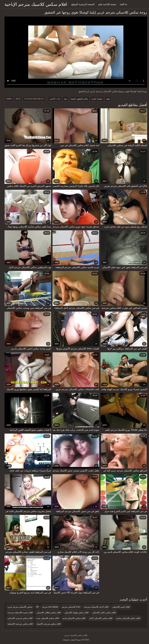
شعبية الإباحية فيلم (106, 4)
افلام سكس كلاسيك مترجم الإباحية (34, 4)
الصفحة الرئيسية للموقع (82, 4)
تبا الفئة (122, 4)
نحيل (107, 99)
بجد (64, 99)
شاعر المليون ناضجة (78, 99)
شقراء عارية (96, 99)
